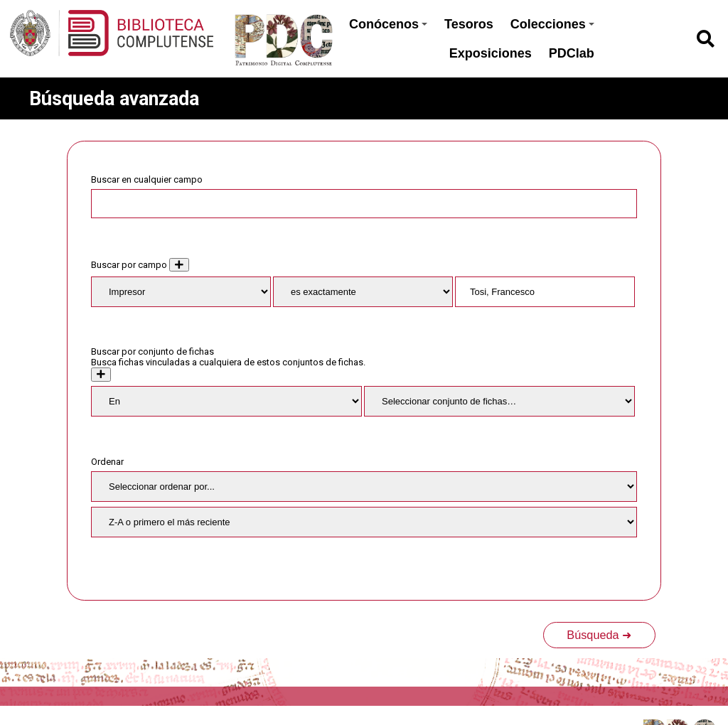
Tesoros (469, 24)
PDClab (572, 53)
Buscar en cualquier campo (147, 179)
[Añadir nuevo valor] (179, 265)
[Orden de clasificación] (364, 522)
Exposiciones (491, 53)
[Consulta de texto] (545, 292)
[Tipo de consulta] (363, 292)
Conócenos (388, 24)
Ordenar (107, 462)
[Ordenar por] (364, 487)
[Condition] (226, 401)
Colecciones (552, 24)
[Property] (181, 292)
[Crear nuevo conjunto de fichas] (101, 374)
